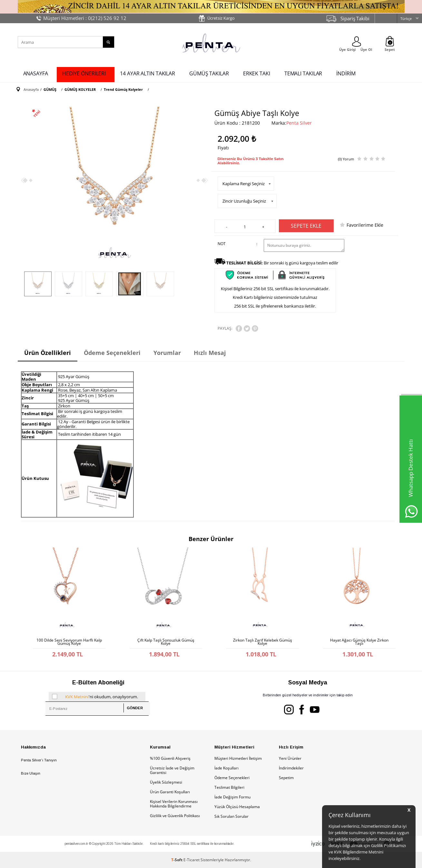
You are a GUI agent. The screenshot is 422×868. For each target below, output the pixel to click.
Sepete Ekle (306, 226)
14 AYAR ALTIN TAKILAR (147, 73)
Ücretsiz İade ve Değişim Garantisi (172, 770)
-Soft (177, 860)
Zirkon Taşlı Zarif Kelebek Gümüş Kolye (263, 642)
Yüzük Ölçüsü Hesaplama (237, 807)
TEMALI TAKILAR (303, 73)
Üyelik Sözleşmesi (166, 782)
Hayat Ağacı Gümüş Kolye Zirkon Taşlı (359, 642)
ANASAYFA (36, 73)
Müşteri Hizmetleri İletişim (238, 758)
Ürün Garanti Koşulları (170, 792)
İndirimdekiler (291, 768)
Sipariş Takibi (355, 18)
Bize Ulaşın (31, 773)
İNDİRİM (346, 73)
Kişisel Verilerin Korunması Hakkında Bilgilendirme (174, 804)
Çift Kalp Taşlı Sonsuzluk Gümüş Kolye (166, 642)
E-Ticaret (191, 860)
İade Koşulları (226, 768)
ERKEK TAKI (257, 73)
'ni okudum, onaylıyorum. (95, 697)
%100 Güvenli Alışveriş (170, 758)
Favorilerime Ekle (365, 225)
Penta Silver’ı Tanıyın (39, 760)
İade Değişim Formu (232, 797)
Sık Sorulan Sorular (231, 816)
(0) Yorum (346, 159)
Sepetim (286, 778)
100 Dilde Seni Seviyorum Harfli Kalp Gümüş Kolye (69, 642)
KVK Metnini (77, 697)
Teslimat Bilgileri (229, 787)
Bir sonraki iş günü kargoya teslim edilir (282, 263)
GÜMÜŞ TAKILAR (209, 73)
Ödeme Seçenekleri (232, 778)
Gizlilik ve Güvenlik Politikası (175, 816)
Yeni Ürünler (290, 758)
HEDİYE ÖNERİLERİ (84, 73)
